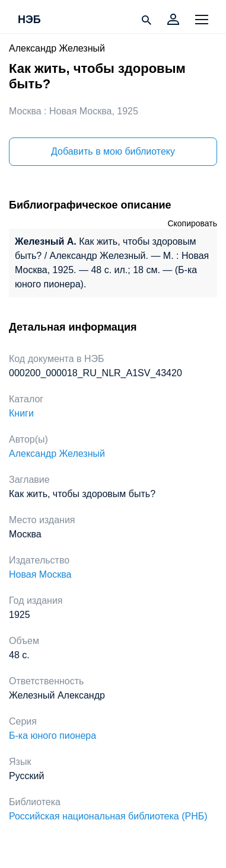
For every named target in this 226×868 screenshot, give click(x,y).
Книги (21, 413)
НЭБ (29, 20)
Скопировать (192, 223)
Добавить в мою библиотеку (113, 151)
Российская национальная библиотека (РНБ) (108, 816)
